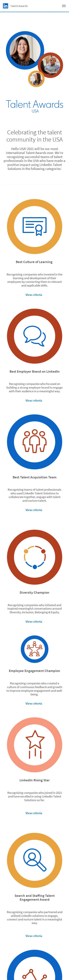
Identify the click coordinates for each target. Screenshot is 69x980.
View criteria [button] (34, 295)
